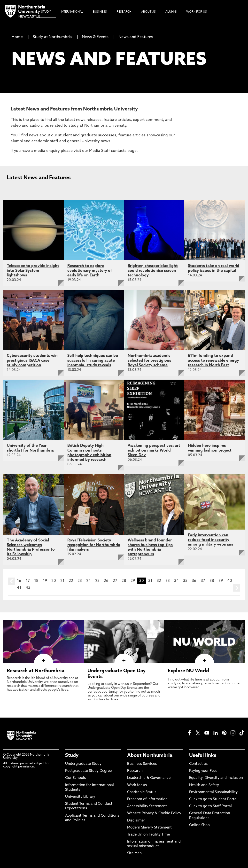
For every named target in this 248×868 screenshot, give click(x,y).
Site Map (134, 853)
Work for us (137, 785)
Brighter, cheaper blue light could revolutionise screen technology (153, 271)
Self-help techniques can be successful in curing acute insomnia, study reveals (93, 360)
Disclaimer (136, 821)
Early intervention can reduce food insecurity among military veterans (211, 540)
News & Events (95, 37)
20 (54, 581)
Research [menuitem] (124, 12)
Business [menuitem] (100, 12)
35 (185, 581)
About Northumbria (150, 756)
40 (230, 581)
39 (221, 581)
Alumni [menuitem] (171, 12)
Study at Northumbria (52, 37)
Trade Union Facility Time (148, 835)
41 (19, 588)
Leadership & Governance (149, 778)
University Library (80, 797)
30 (142, 581)
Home (17, 37)
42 (28, 588)
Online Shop (199, 825)
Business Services (142, 764)
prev (11, 581)
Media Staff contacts (108, 151)
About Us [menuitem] (148, 12)
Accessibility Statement (147, 806)
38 (212, 581)
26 (106, 581)
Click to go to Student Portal (213, 799)
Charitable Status (142, 792)
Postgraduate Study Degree (88, 771)
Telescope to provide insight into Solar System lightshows (33, 271)
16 (19, 581)
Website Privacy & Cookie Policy (154, 813)
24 (89, 581)
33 (168, 581)
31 (150, 581)
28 (124, 581)
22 (71, 581)
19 (45, 581)
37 (203, 581)
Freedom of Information (147, 799)
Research (135, 771)
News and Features (136, 37)
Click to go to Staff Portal (210, 806)
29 (133, 581)
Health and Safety (204, 785)
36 (194, 581)
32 (159, 581)
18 (36, 581)
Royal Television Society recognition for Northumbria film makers (94, 545)
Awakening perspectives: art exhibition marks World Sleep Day (154, 450)
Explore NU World (188, 671)
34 (176, 581)
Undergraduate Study (83, 764)
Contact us (198, 764)
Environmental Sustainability (213, 792)
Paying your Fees (203, 771)
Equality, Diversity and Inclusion (216, 778)
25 (97, 581)
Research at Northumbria (36, 671)
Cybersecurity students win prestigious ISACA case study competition (32, 360)
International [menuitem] (72, 12)
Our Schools (75, 778)
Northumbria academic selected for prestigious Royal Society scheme (149, 360)
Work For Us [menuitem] (197, 12)
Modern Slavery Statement (149, 828)
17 (28, 581)
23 (80, 581)
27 (115, 581)
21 (62, 581)
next (237, 588)
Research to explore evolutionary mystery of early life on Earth (90, 271)
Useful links (203, 756)
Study (72, 756)
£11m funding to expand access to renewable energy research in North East (213, 360)
